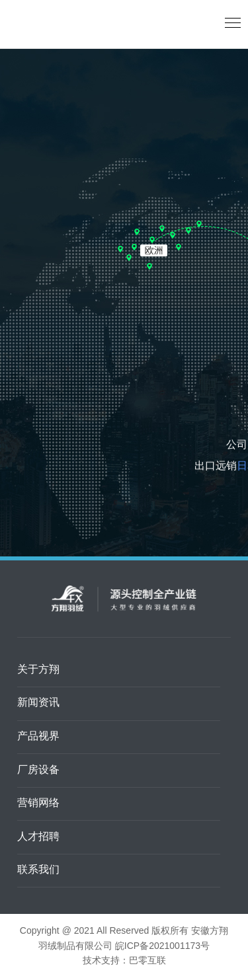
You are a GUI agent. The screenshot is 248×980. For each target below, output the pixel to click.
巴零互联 (147, 961)
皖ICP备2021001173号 (162, 947)
